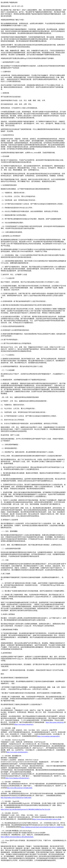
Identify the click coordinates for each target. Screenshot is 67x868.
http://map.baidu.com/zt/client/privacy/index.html (16, 798)
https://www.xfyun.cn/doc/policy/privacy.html (47, 819)
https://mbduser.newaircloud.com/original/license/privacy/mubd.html (42, 827)
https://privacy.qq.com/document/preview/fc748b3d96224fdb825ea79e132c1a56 (25, 809)
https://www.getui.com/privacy (24, 724)
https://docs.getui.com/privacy (55, 722)
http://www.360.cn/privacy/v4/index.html (19, 788)
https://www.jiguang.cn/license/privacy (17, 778)
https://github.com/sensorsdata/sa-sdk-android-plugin (17, 837)
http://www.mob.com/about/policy (17, 752)
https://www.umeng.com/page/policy (49, 736)
